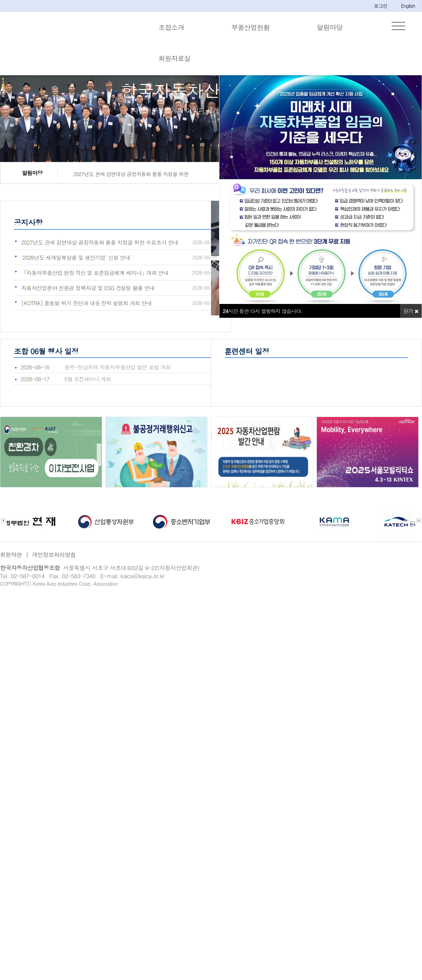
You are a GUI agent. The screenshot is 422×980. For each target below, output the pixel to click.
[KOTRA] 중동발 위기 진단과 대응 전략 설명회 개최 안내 (86, 303)
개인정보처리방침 (54, 555)
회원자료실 (174, 58)
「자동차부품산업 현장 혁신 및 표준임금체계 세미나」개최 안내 (95, 273)
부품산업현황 (250, 27)
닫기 (411, 311)
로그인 (381, 6)
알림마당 (330, 27)
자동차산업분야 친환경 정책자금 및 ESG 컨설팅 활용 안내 (88, 288)
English (408, 6)
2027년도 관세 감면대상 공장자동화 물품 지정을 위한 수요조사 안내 (128, 175)
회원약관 (11, 555)
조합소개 (171, 27)
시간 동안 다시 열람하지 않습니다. (263, 311)
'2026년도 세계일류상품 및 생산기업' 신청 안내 (76, 258)
